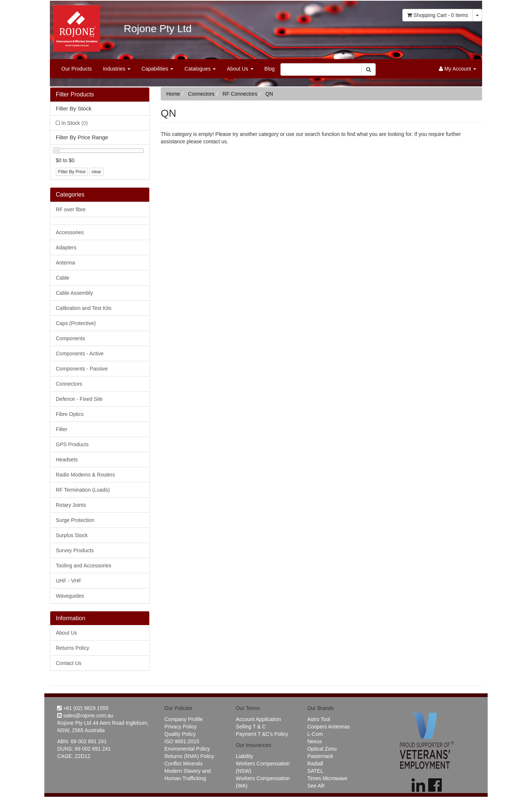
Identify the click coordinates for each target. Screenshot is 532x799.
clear (96, 172)
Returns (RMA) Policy (189, 756)
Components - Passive (82, 369)
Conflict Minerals (183, 764)
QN (269, 94)
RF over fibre (71, 209)
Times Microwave (327, 778)
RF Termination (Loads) (83, 490)
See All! (316, 786)
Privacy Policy (180, 727)
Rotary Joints (71, 505)
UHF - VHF (69, 581)
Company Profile (184, 719)
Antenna (65, 263)
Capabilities (157, 69)
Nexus (315, 741)
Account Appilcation (258, 719)
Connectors (69, 384)
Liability (244, 756)
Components (70, 338)
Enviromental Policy (187, 749)
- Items (438, 15)
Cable (63, 278)
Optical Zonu (322, 749)
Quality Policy (180, 734)
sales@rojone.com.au (85, 716)
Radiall (315, 764)
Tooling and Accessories (83, 566)
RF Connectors (240, 94)
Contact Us (69, 663)
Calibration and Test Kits (84, 308)
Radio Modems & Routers (85, 475)
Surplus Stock (72, 535)
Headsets (67, 460)
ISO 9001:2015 (182, 741)
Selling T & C (251, 727)
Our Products (76, 69)
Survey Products (75, 550)
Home (173, 94)
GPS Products (72, 444)
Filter (62, 429)
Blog (270, 69)
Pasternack (320, 756)
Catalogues (200, 69)
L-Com (315, 734)
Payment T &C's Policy (262, 734)
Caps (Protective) (76, 323)
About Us (240, 69)
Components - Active (80, 354)
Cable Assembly (74, 293)
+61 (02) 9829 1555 (83, 708)
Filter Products (75, 94)
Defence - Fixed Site (79, 399)
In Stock (75, 123)
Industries (117, 69)
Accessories (70, 232)
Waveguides (70, 596)
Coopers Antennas (329, 727)
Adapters (66, 247)
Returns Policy (72, 648)
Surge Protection (75, 520)
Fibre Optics (70, 414)
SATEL (315, 771)
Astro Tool (319, 719)
